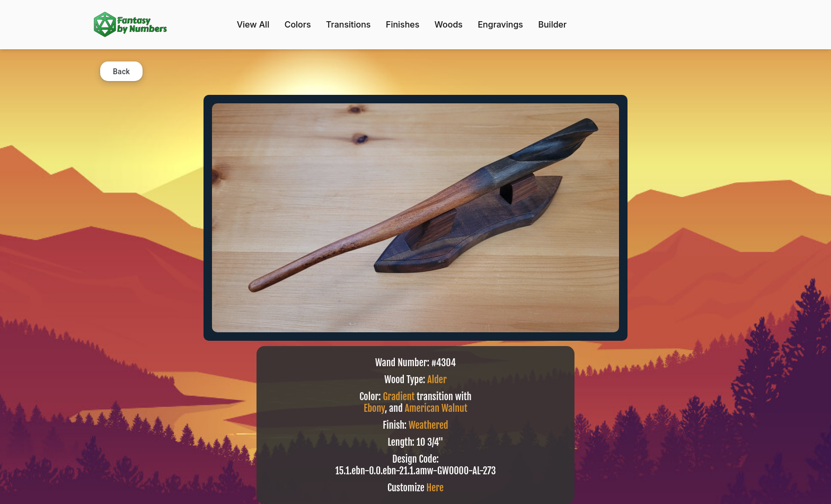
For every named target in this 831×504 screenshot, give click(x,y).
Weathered (428, 425)
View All (253, 24)
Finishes (403, 24)
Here (435, 488)
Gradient (399, 396)
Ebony (374, 408)
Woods (449, 24)
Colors (298, 24)
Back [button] (121, 72)
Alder (437, 379)
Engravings (500, 24)
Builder (552, 24)
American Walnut (436, 408)
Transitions (348, 24)
